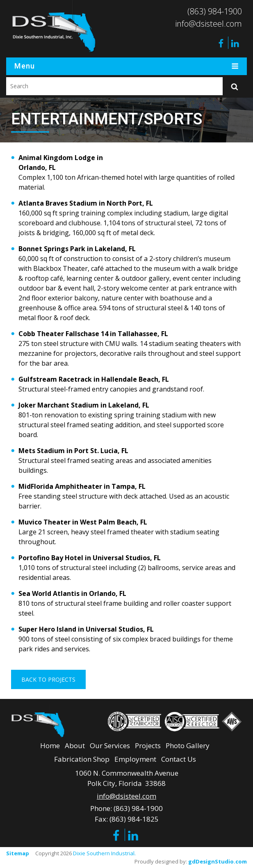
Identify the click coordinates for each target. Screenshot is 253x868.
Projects (148, 745)
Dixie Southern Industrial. (104, 853)
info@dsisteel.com (209, 24)
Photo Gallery (188, 745)
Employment (135, 759)
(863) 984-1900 (215, 11)
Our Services (110, 745)
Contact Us (179, 759)
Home (50, 745)
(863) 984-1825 (134, 819)
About (75, 745)
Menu (126, 66)
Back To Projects (48, 679)
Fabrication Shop (82, 759)
